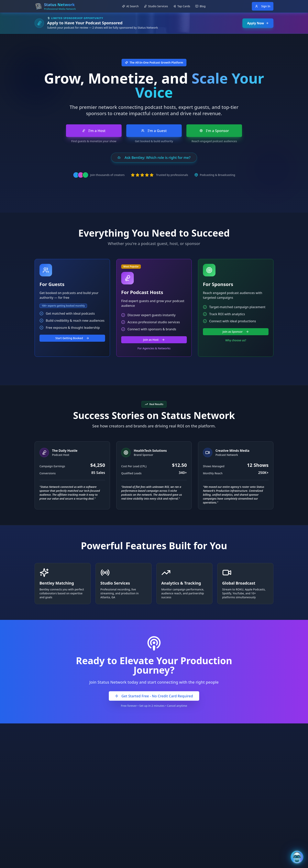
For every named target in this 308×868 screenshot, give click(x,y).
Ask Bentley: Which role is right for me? (154, 158)
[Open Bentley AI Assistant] (297, 857)
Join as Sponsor (236, 332)
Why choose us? (236, 340)
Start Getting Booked (72, 338)
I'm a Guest (154, 131)
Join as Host (154, 340)
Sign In (263, 6)
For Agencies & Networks (154, 348)
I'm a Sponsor (214, 131)
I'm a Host (94, 131)
